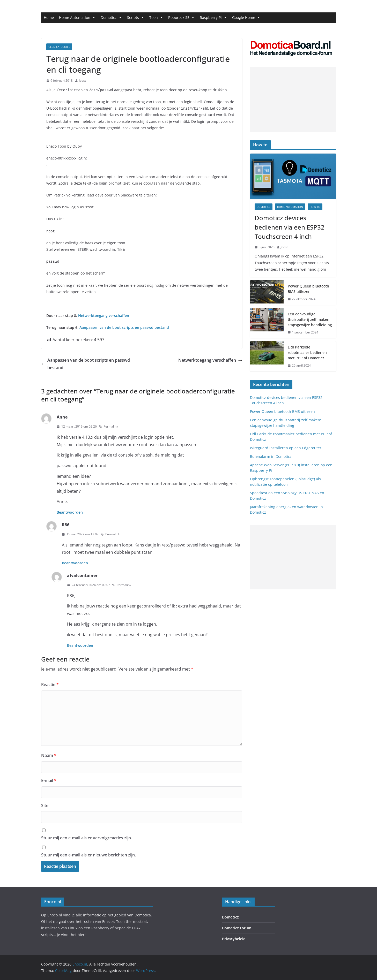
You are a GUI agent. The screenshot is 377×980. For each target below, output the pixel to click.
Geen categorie (59, 47)
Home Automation (77, 17)
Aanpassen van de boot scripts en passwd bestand (86, 364)
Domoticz (111, 17)
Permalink (108, 426)
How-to (315, 207)
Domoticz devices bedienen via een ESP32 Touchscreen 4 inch (290, 227)
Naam (49, 755)
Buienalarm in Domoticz (271, 456)
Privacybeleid (234, 939)
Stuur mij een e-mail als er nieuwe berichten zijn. (88, 855)
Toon (156, 17)
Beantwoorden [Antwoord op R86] (75, 563)
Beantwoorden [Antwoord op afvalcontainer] (80, 645)
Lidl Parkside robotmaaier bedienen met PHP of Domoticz (307, 352)
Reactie (50, 685)
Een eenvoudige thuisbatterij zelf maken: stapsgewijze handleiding (310, 319)
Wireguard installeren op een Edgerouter (286, 448)
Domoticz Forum (237, 928)
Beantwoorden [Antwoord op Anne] (70, 512)
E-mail (49, 780)
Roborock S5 (181, 17)
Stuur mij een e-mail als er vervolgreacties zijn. (87, 838)
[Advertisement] (293, 100)
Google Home (246, 17)
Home (49, 17)
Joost (82, 81)
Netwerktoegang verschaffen (104, 316)
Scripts (136, 17)
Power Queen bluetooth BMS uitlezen (308, 289)
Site (45, 806)
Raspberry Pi (213, 17)
